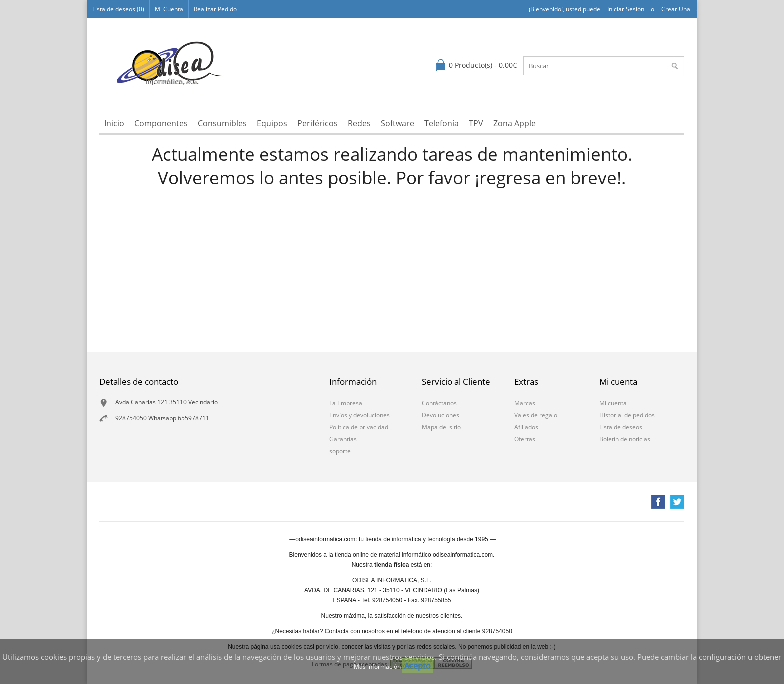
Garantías (343, 439)
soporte (340, 451)
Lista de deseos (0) (118, 9)
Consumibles (222, 123)
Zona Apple (515, 123)
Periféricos (318, 123)
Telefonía (442, 123)
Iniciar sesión (626, 9)
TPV (476, 123)
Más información (378, 667)
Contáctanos (439, 403)
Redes (359, 123)
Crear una (676, 9)
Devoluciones (441, 415)
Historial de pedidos (627, 415)
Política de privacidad (359, 427)
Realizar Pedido (215, 9)
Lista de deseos (621, 427)
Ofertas (525, 439)
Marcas (525, 403)
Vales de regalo (536, 415)
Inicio (114, 123)
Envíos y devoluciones (360, 415)
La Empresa (346, 403)
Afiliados (526, 427)
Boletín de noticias (625, 439)
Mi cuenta (613, 403)
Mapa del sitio (441, 427)
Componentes (161, 123)
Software (398, 123)
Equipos (272, 123)
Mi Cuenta (169, 9)
